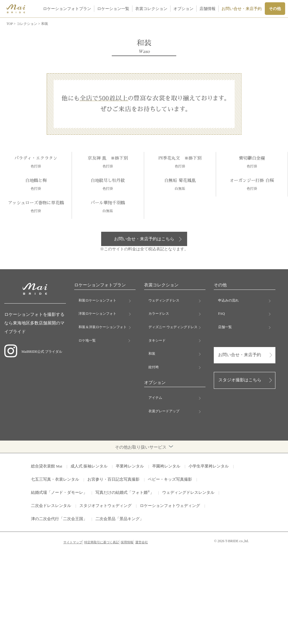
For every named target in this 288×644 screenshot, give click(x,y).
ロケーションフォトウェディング (170, 506)
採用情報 (127, 542)
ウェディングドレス (164, 300)
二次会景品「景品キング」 (119, 519)
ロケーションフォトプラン (67, 9)
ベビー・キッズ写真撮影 (170, 479)
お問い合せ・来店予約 (242, 9)
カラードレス (159, 314)
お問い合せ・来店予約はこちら (144, 239)
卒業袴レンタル (130, 466)
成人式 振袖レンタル (89, 466)
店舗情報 (207, 9)
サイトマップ (73, 542)
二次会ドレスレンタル (51, 506)
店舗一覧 (225, 327)
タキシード (157, 340)
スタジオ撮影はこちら (240, 380)
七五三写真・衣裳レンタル (55, 479)
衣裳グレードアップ (164, 411)
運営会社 (142, 542)
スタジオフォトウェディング (105, 506)
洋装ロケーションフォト (97, 314)
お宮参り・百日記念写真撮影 (113, 479)
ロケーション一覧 (113, 9)
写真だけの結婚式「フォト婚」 (125, 492)
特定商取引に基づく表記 (102, 542)
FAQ (221, 314)
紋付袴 (154, 367)
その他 (275, 9)
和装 (152, 354)
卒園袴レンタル (166, 466)
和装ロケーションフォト (97, 300)
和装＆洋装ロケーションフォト (103, 327)
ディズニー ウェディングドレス (173, 327)
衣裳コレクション (151, 9)
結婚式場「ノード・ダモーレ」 (59, 493)
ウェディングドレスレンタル (188, 493)
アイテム (155, 398)
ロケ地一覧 (87, 340)
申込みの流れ (228, 300)
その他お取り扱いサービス (144, 447)
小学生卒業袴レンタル (209, 466)
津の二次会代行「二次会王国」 (59, 519)
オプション (183, 9)
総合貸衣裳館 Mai (47, 466)
